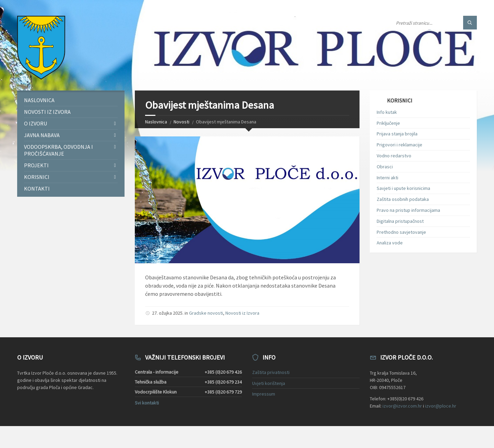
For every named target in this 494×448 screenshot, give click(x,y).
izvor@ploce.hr (441, 406)
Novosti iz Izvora (242, 313)
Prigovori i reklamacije (399, 145)
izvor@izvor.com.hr (402, 406)
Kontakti (37, 189)
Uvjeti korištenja (269, 383)
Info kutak (387, 112)
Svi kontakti (147, 403)
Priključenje (388, 123)
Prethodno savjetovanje (401, 232)
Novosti (181, 122)
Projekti (36, 165)
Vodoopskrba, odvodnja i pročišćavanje (58, 150)
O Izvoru (36, 123)
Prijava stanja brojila (397, 134)
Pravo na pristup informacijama (408, 210)
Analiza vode (390, 243)
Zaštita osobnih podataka (403, 199)
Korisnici (37, 177)
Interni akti (387, 178)
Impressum (264, 394)
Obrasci (385, 167)
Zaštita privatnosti (271, 372)
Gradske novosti (206, 313)
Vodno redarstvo (394, 156)
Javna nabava (42, 135)
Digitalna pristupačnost (400, 221)
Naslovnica (156, 122)
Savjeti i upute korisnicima (403, 188)
